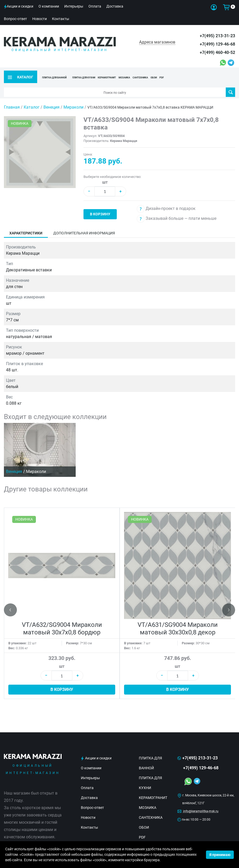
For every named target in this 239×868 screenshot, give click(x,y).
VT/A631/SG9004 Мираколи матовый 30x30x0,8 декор (178, 623)
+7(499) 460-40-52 (217, 52)
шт (105, 176)
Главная (12, 101)
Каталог (32, 101)
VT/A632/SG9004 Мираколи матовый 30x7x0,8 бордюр (62, 623)
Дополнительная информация (84, 227)
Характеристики (26, 227)
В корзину (100, 208)
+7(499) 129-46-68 (217, 44)
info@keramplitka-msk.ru (201, 805)
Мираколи (74, 101)
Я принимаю (220, 855)
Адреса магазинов (157, 42)
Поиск (231, 86)
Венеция (52, 101)
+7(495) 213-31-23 (217, 36)
